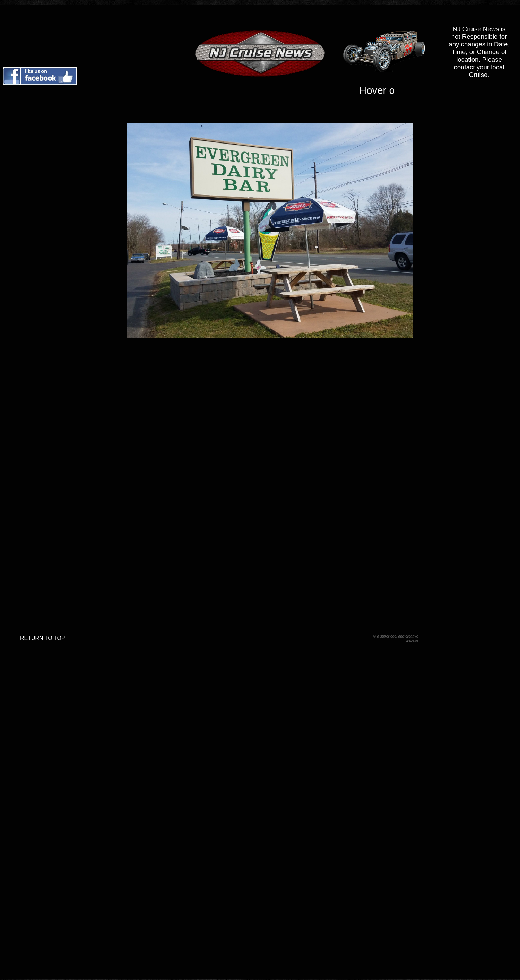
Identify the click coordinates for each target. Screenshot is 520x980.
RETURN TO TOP (43, 638)
